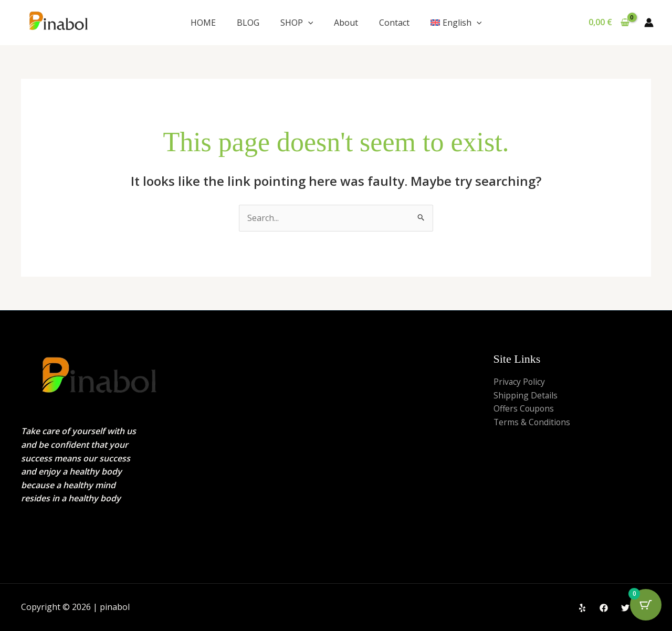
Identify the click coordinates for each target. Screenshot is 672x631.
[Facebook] (604, 608)
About (346, 23)
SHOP (297, 23)
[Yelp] (582, 608)
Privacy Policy (520, 382)
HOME (203, 23)
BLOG (248, 23)
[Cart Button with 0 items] (646, 605)
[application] (308, 23)
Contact (394, 23)
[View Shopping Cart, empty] (609, 23)
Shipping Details (526, 395)
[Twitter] (625, 608)
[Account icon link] (649, 23)
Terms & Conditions (533, 422)
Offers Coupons (525, 408)
